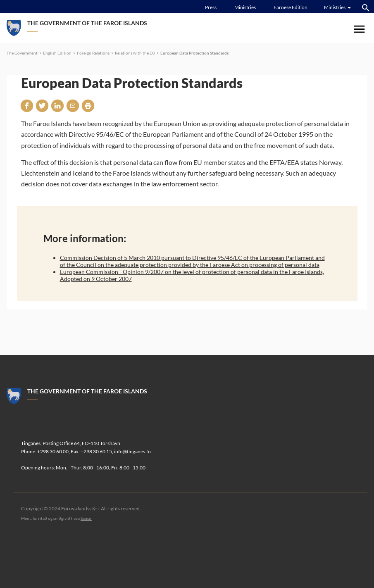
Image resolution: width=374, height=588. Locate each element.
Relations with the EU (135, 53)
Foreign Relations (93, 53)
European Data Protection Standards (194, 53)
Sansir (86, 518)
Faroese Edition (291, 7)
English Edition (57, 53)
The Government (22, 53)
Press (211, 7)
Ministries (245, 7)
